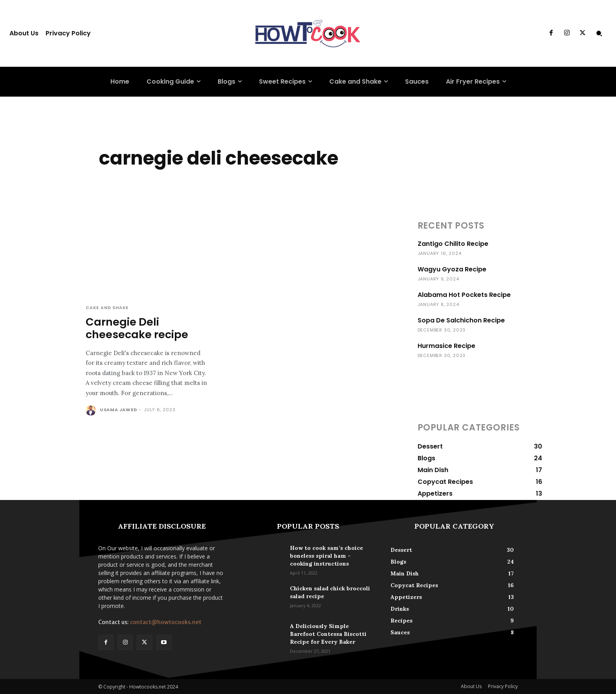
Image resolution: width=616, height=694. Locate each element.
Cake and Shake (107, 308)
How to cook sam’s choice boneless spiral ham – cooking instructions (326, 556)
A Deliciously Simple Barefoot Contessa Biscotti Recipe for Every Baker (328, 634)
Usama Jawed (118, 410)
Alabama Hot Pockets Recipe (464, 295)
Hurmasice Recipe (446, 346)
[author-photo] (92, 410)
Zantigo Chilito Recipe (453, 244)
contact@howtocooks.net (166, 622)
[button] (599, 33)
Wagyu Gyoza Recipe (452, 269)
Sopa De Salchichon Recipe (461, 320)
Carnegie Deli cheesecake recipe (137, 328)
